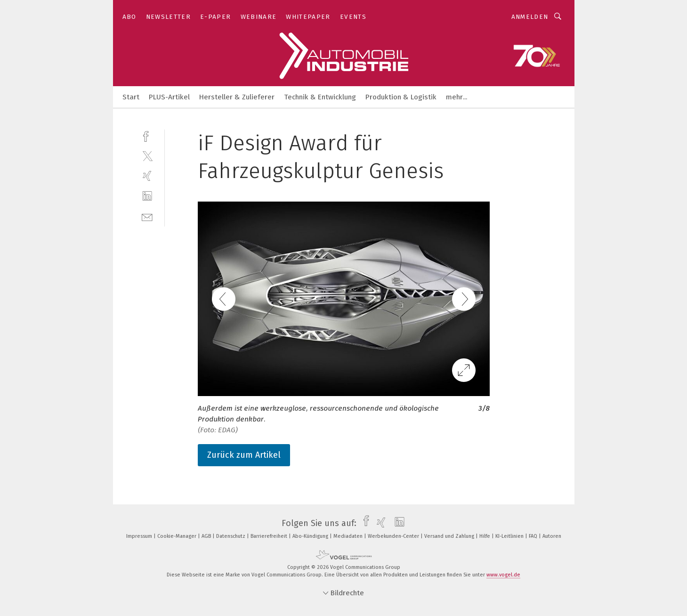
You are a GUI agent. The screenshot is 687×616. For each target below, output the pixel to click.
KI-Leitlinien (510, 536)
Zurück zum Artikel (244, 455)
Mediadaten (349, 536)
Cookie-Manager (178, 536)
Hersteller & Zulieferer (237, 97)
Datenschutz (231, 536)
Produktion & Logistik (401, 97)
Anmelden (530, 17)
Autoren (552, 536)
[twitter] (147, 156)
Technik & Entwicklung (320, 97)
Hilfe (485, 536)
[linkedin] (147, 196)
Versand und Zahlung (450, 536)
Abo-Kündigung (311, 536)
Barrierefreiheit (270, 536)
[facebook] (147, 135)
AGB (207, 536)
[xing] (147, 176)
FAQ (534, 536)
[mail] (147, 216)
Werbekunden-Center (394, 536)
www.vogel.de (503, 575)
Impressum (140, 536)
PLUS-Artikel (169, 97)
